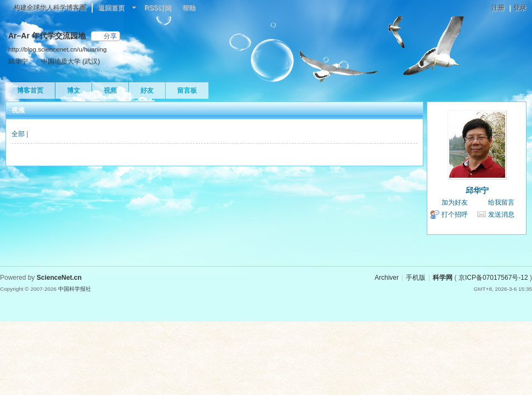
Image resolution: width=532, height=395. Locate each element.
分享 (110, 36)
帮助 (189, 8)
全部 (18, 134)
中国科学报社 (75, 289)
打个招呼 (455, 215)
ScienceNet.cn (59, 278)
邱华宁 (477, 190)
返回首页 (111, 8)
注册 (498, 8)
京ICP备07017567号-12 (493, 278)
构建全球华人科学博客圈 (50, 8)
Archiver (387, 278)
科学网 (443, 278)
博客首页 (30, 91)
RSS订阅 (158, 8)
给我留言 (501, 202)
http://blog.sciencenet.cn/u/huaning (57, 49)
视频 (110, 91)
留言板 (187, 91)
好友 (147, 91)
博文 (73, 91)
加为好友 (455, 202)
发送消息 (501, 215)
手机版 (416, 278)
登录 (520, 8)
